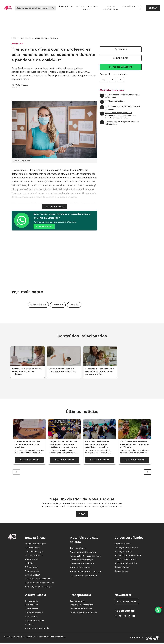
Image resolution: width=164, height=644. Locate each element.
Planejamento (32, 572)
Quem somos (32, 609)
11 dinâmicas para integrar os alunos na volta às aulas (120, 123)
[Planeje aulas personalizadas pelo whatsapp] (158, 610)
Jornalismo (25, 38)
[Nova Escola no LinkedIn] (129, 617)
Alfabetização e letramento (128, 556)
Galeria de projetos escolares (39, 583)
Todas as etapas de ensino (47, 38)
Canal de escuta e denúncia (84, 613)
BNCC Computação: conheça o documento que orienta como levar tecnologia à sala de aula (118, 115)
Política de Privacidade (112, 102)
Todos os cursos (122, 544)
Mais (140, 8)
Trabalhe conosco (34, 613)
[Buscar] (33, 8)
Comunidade (128, 6)
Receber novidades (127, 602)
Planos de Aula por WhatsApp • (85, 572)
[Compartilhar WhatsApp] (104, 80)
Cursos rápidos (122, 568)
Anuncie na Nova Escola (37, 629)
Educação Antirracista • (126, 548)
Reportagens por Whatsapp (39, 587)
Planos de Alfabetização (82, 560)
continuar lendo (55, 206)
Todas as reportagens (36, 544)
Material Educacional (80, 568)
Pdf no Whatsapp (121, 67)
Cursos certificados (111, 8)
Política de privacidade (81, 609)
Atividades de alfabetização (83, 576)
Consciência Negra (34, 552)
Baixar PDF (121, 58)
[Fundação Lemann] (153, 638)
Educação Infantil (34, 556)
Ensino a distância (38, 305)
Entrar (153, 8)
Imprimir (121, 49)
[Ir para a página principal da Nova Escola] (8, 8)
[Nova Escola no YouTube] (134, 617)
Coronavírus (58, 305)
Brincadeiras (31, 568)
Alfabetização (32, 560)
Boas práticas (66, 8)
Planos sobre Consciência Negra (86, 556)
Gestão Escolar (32, 575)
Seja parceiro (32, 617)
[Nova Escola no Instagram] (125, 617)
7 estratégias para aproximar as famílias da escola (120, 108)
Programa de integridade (82, 605)
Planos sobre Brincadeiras (83, 564)
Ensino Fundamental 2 (126, 560)
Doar (82, 515)
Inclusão (29, 564)
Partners (29, 625)
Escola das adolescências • (38, 579)
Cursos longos (122, 572)
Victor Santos (22, 85)
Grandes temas (33, 548)
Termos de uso (77, 602)
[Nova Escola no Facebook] (116, 617)
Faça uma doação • (35, 621)
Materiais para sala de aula (87, 8)
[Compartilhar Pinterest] (121, 80)
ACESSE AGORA (44, 227)
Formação (74, 305)
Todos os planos (78, 549)
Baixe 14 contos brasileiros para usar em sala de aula (120, 96)
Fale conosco (32, 605)
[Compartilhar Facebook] (112, 80)
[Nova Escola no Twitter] (120, 617)
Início (14, 38)
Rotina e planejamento (126, 564)
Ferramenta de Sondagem (83, 553)
